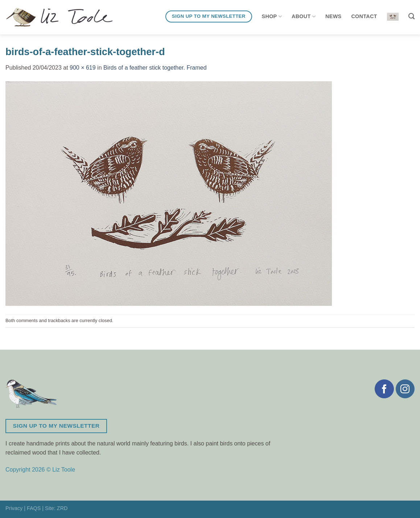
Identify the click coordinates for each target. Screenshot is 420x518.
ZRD (62, 508)
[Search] (411, 17)
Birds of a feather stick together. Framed (155, 68)
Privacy (14, 508)
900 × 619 (83, 68)
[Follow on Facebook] (384, 389)
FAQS (34, 508)
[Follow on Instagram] (405, 389)
